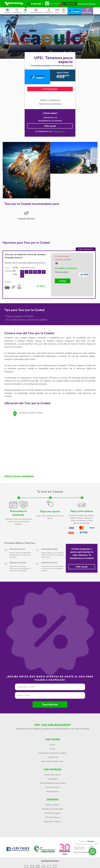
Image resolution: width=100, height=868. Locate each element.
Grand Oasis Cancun (53, 775)
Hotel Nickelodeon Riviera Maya (52, 783)
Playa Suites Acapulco (53, 822)
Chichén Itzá (53, 757)
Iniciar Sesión (71, 4)
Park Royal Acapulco (53, 813)
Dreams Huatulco (53, 805)
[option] (26, 156)
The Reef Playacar (53, 817)
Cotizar (63, 281)
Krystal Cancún (53, 791)
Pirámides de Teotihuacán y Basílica (53, 753)
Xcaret (52, 745)
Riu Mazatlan (53, 779)
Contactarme (50, 89)
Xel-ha (52, 749)
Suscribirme (50, 704)
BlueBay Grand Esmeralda (53, 809)
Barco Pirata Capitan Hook (52, 761)
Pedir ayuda (50, 126)
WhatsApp (58, 131)
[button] (37, 11)
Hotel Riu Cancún (52, 787)
